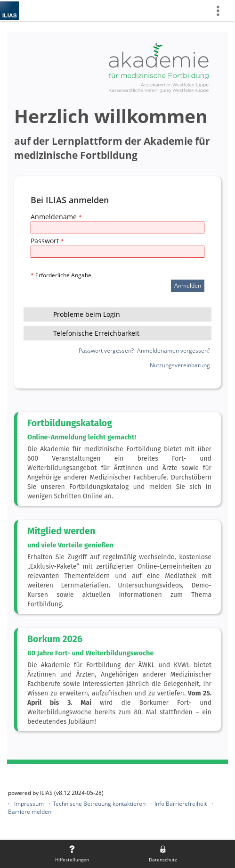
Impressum (29, 804)
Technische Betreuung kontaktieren (99, 804)
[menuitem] (221, 11)
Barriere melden (30, 812)
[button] (117, 314)
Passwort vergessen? (106, 351)
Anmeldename (56, 217)
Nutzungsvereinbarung (180, 365)
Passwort (47, 241)
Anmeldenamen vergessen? (174, 351)
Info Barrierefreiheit (181, 804)
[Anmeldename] (117, 227)
